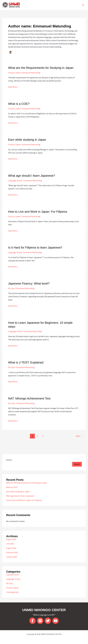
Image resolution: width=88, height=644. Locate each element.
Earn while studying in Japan (27, 140)
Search (9, 460)
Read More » (13, 87)
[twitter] (48, 621)
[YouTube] (56, 621)
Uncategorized (12, 592)
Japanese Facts (12, 575)
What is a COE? (19, 104)
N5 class (11, 288)
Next (79, 436)
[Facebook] (32, 621)
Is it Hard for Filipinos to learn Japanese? (35, 247)
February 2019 (12, 552)
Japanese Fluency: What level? (29, 283)
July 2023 (10, 544)
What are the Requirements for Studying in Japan (41, 68)
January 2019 (12, 557)
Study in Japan (14, 73)
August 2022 (11, 548)
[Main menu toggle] (83, 5)
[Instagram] (40, 621)
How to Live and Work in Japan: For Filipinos (38, 212)
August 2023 (11, 539)
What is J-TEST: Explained (26, 362)
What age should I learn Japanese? (32, 176)
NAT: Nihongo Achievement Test (29, 398)
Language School (15, 181)
